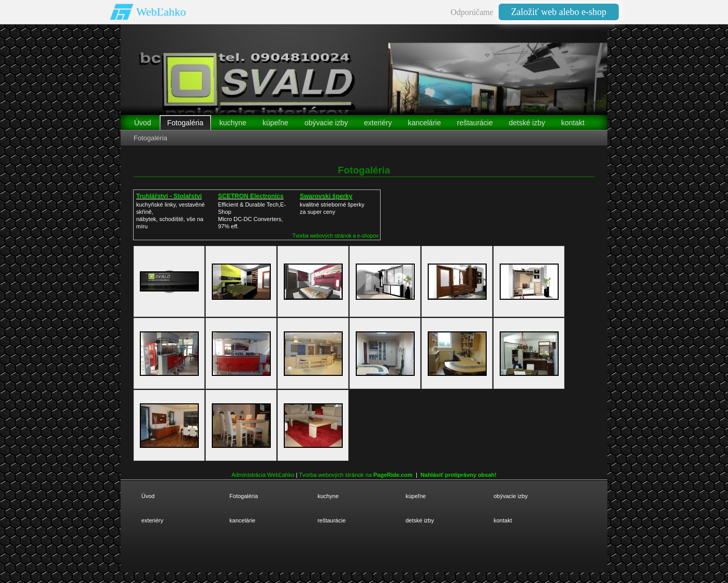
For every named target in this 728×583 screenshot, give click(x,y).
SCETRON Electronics (251, 196)
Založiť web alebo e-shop (559, 12)
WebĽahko (161, 12)
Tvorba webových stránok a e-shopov (336, 236)
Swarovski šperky (326, 196)
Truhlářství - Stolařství (169, 196)
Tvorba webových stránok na (356, 475)
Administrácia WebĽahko (263, 475)
